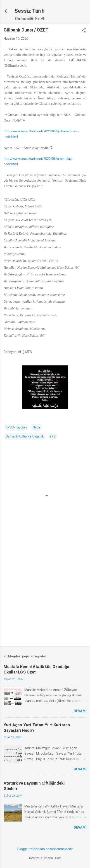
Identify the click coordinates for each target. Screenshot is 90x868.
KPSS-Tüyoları (16, 427)
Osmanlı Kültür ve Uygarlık (25, 436)
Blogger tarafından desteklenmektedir (45, 849)
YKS (53, 436)
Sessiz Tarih (30, 11)
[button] (84, 31)
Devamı (80, 711)
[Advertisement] (45, 593)
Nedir (36, 427)
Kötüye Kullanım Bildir (45, 858)
